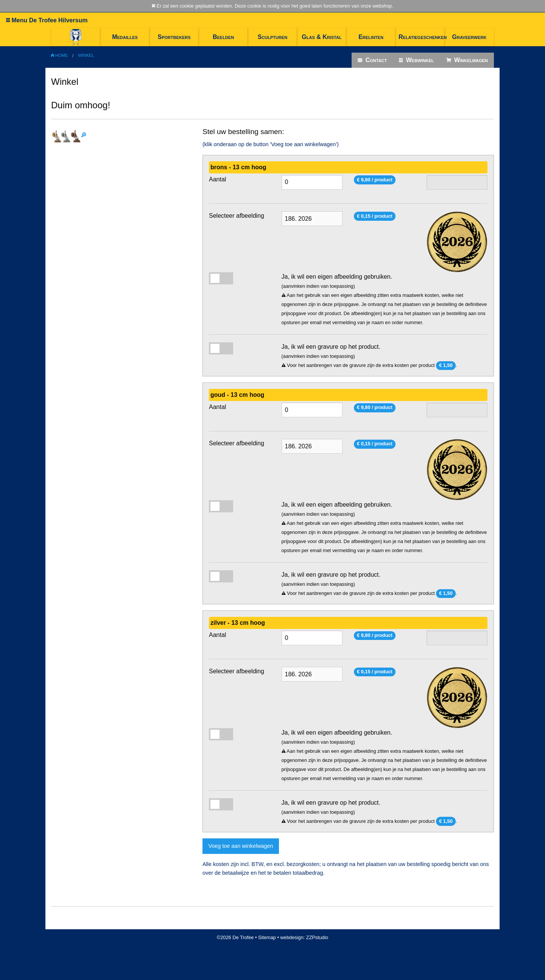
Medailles (125, 37)
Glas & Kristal (322, 37)
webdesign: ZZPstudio (304, 937)
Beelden (223, 37)
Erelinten (371, 37)
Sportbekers (174, 37)
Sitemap (267, 937)
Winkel (86, 55)
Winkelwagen (467, 60)
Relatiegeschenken (422, 37)
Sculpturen (273, 37)
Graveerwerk (469, 37)
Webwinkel (416, 60)
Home (59, 55)
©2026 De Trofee (235, 937)
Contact (372, 60)
